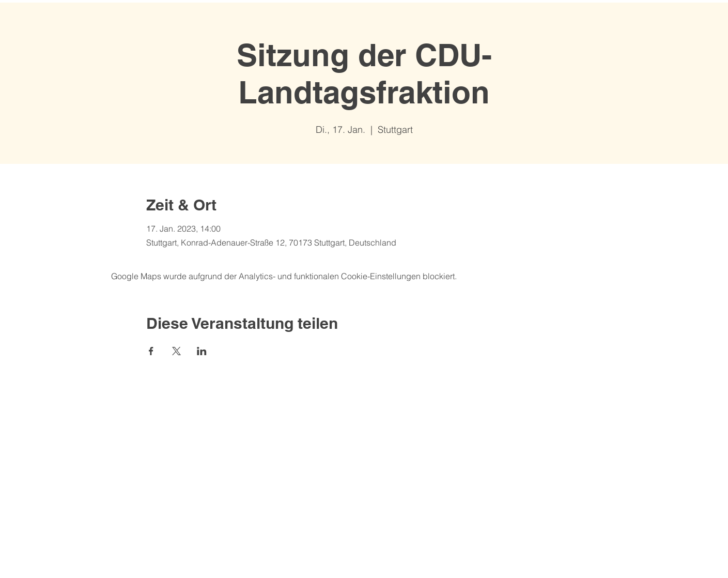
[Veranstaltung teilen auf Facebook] (151, 351)
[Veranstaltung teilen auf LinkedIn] (202, 351)
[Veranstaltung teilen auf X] (176, 351)
